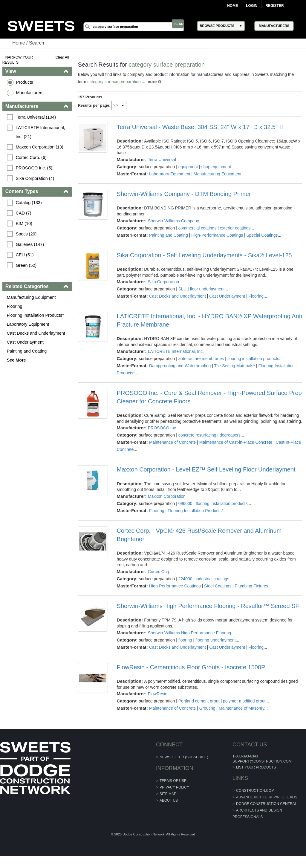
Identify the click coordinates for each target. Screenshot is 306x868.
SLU (183, 289)
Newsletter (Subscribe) (184, 763)
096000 (186, 509)
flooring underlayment (216, 646)
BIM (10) (25, 223)
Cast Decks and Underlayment (37, 333)
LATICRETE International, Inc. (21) (42, 132)
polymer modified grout (244, 707)
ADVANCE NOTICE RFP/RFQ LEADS (267, 803)
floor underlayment (207, 289)
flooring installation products (253, 359)
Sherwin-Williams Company (173, 221)
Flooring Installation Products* (36, 315)
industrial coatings (213, 585)
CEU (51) (25, 255)
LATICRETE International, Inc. (176, 351)
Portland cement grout (199, 707)
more (152, 82)
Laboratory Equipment (29, 324)
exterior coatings (236, 228)
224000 (186, 585)
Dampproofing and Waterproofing (180, 366)
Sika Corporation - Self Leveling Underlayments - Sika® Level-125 (204, 255)
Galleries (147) (30, 244)
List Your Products (256, 773)
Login (252, 6)
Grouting (208, 714)
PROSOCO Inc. (163, 434)
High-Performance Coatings (217, 235)
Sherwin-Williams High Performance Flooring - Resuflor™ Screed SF (208, 612)
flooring (186, 646)
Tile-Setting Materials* (235, 366)
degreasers (230, 441)
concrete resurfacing (198, 441)
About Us (169, 806)
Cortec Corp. (160, 578)
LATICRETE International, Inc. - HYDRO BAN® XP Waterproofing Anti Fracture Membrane (204, 320)
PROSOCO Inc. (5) (35, 168)
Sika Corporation (163, 282)
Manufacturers (30, 93)
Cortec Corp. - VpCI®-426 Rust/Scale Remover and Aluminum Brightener (199, 541)
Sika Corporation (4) (36, 178)
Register (274, 6)
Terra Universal (162, 160)
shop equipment (216, 167)
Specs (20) (27, 234)
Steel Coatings (218, 592)
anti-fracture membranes (202, 359)
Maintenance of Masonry (242, 714)
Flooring (15, 306)
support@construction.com (262, 767)
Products (25, 82)
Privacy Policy (174, 793)
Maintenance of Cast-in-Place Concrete (236, 448)
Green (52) (27, 265)
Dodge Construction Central (266, 810)
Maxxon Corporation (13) (40, 147)
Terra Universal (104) (36, 117)
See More (17, 360)
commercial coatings (198, 228)
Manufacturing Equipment (32, 297)
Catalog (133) (29, 203)
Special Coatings (262, 235)
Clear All (63, 57)
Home (232, 6)
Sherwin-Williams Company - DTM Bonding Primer (184, 194)
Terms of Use (173, 786)
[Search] (140, 27)
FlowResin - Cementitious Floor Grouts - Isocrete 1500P (191, 673)
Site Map (168, 800)
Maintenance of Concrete (173, 448)
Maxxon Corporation (167, 502)
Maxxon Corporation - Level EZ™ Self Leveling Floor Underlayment (206, 475)
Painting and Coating (27, 351)
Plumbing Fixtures (252, 592)
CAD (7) (24, 213)
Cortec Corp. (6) (32, 157)
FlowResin (158, 700)
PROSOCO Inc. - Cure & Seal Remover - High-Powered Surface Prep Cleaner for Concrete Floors (202, 397)
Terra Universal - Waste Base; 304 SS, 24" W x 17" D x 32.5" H (200, 127)
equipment (188, 167)
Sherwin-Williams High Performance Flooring (190, 639)
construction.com (255, 797)
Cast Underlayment (26, 342)
